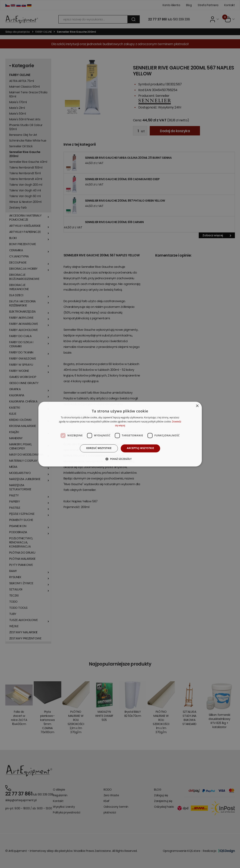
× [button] (197, 406)
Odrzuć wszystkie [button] (99, 448)
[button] (120, 459)
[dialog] (120, 434)
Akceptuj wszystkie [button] (140, 448)
